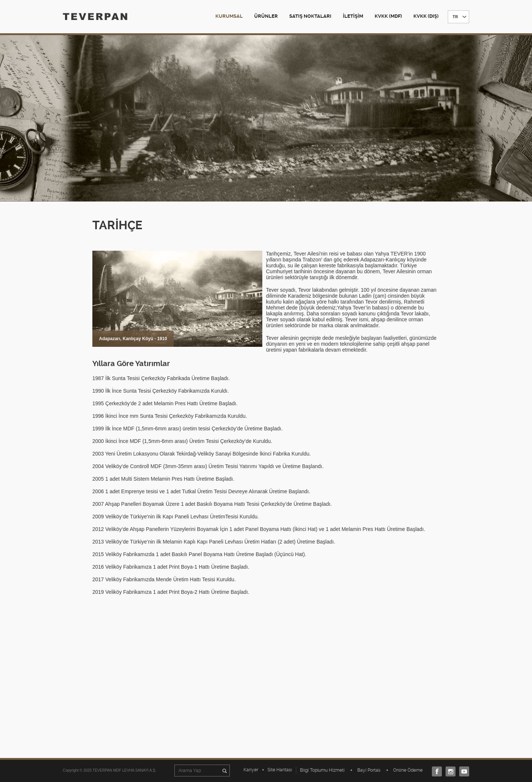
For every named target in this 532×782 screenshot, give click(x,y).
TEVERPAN (95, 16)
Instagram (449, 771)
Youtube (462, 771)
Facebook (435, 771)
